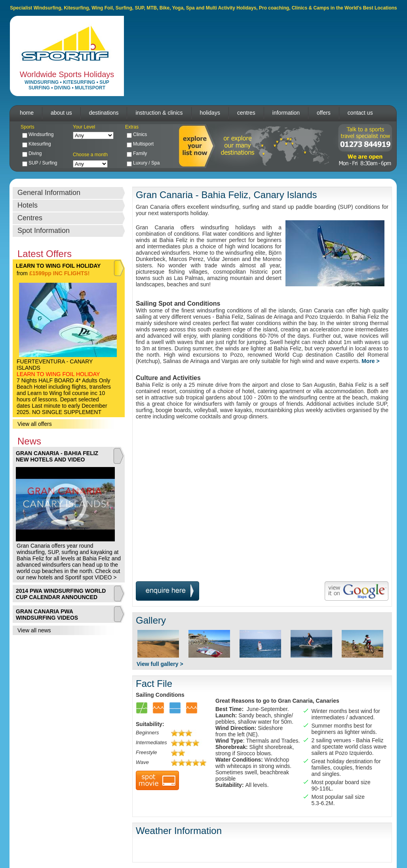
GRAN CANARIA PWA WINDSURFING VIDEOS (47, 615)
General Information (49, 193)
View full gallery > (160, 664)
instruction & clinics (159, 113)
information (286, 113)
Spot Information (44, 231)
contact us (360, 113)
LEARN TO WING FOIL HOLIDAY (58, 266)
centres (246, 113)
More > (371, 361)
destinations (104, 113)
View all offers (35, 424)
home (27, 113)
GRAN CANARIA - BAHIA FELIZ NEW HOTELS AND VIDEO (57, 456)
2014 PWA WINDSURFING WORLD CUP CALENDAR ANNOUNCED (61, 594)
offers (324, 113)
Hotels (28, 205)
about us (61, 113)
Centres (30, 218)
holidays (210, 113)
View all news (34, 630)
